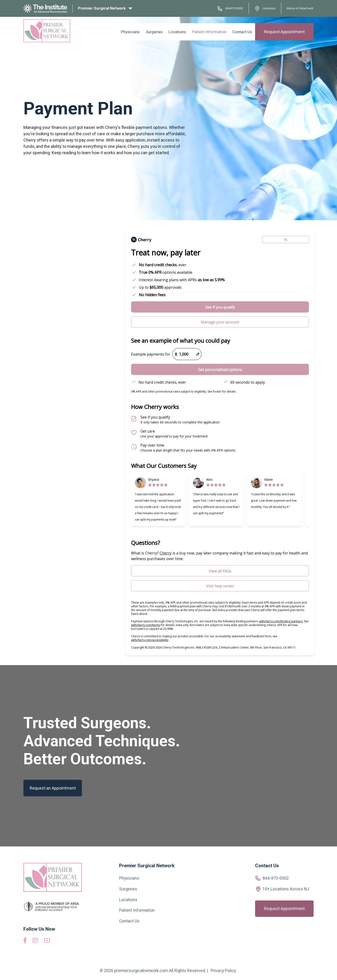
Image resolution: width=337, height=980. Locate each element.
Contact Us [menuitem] (243, 31)
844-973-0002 (228, 8)
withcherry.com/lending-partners (281, 621)
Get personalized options (220, 370)
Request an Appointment (53, 788)
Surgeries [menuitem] (159, 31)
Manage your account (220, 322)
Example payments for (151, 354)
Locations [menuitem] (181, 31)
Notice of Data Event (299, 8)
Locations (265, 8)
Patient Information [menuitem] (211, 31)
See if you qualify (220, 307)
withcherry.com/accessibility (150, 640)
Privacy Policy (223, 971)
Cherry (166, 553)
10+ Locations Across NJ (286, 889)
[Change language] (286, 240)
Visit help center (220, 586)
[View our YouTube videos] (47, 941)
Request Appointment (284, 31)
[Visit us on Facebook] (25, 942)
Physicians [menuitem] (136, 31)
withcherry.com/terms (146, 625)
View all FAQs (220, 571)
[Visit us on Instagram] (35, 942)
